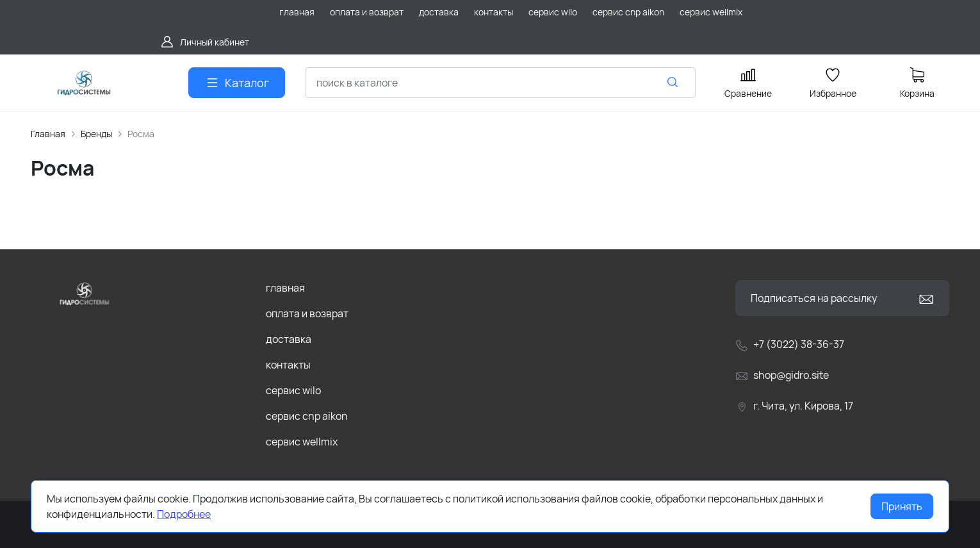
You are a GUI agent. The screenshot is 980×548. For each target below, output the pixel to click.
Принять (902, 506)
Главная (48, 134)
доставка (289, 339)
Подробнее (184, 514)
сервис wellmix (302, 442)
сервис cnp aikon (307, 416)
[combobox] (501, 83)
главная (285, 288)
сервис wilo (293, 390)
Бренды (96, 134)
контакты (288, 365)
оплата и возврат (307, 313)
